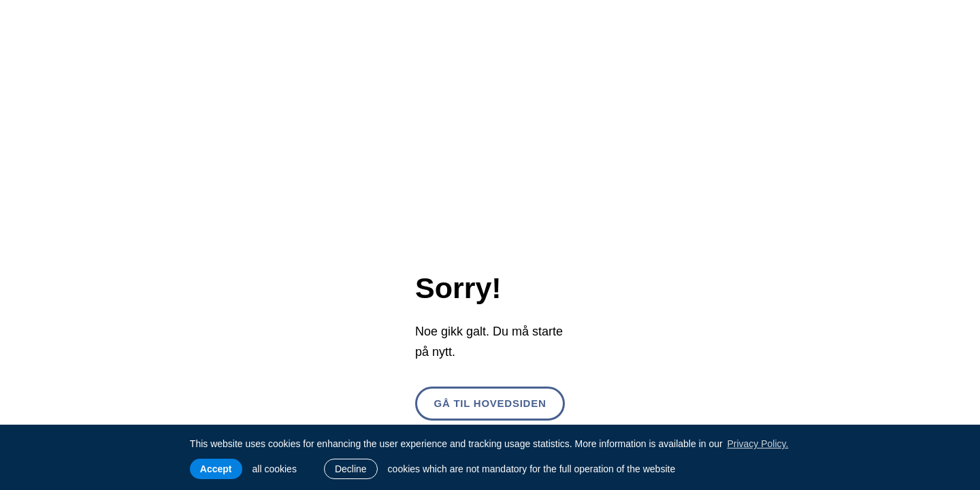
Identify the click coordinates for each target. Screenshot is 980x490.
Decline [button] (351, 469)
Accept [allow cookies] (216, 469)
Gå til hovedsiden (490, 403)
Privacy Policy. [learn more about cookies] (757, 444)
